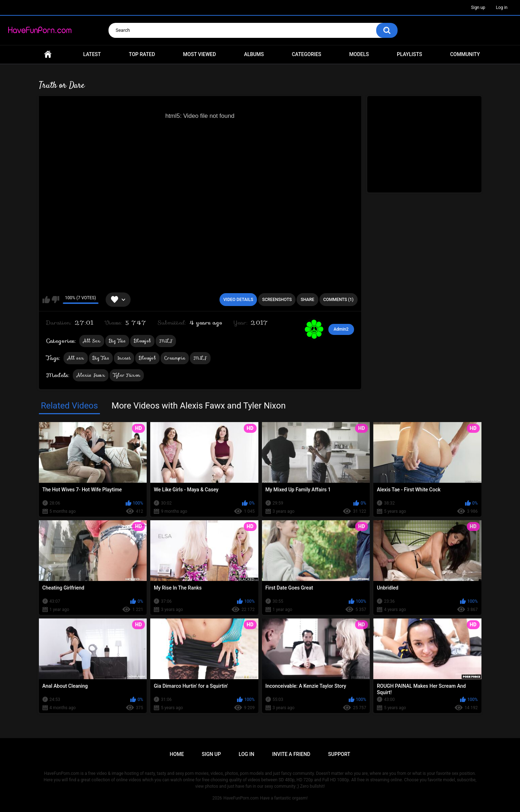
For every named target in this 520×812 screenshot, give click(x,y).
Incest (124, 358)
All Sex (92, 341)
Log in (502, 7)
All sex (76, 358)
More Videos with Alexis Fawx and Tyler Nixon (198, 406)
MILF (166, 341)
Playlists (410, 54)
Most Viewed (200, 54)
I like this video (46, 300)
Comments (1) (339, 300)
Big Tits (117, 341)
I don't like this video (55, 300)
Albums (254, 54)
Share (307, 300)
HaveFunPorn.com (241, 798)
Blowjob (142, 341)
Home (48, 54)
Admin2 (341, 329)
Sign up (478, 7)
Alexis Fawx (91, 375)
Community (465, 54)
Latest (92, 54)
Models (359, 54)
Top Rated (142, 54)
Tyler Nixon (127, 375)
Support (339, 754)
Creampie (175, 358)
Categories (307, 54)
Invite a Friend (291, 754)
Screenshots (277, 300)
